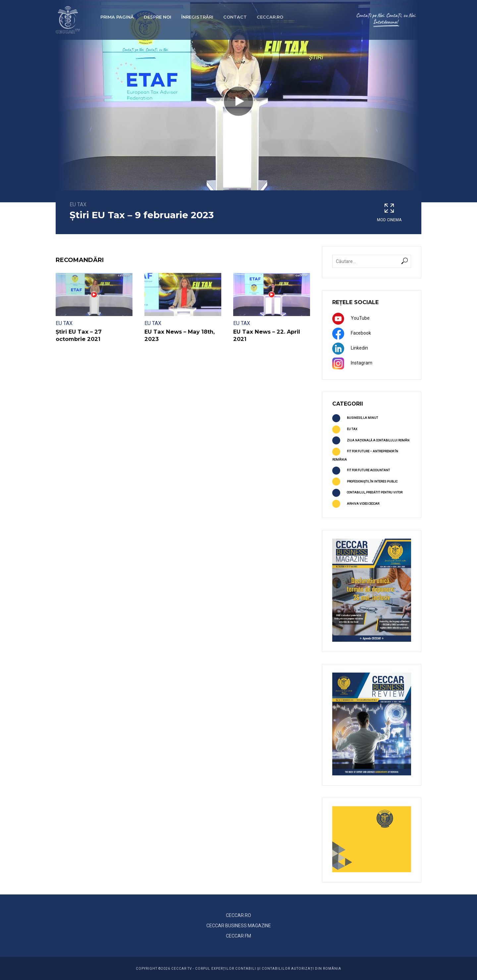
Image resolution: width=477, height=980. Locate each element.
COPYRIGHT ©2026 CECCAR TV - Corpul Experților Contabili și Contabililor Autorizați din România (238, 969)
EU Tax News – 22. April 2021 (266, 335)
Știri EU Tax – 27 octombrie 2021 (94, 335)
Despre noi (158, 17)
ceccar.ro (270, 17)
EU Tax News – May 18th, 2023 (179, 335)
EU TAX (78, 204)
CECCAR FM (238, 936)
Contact (235, 17)
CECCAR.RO (238, 915)
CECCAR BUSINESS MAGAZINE (239, 926)
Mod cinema (389, 212)
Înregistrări (197, 17)
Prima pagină (117, 17)
